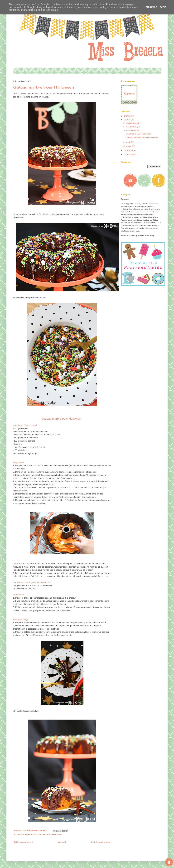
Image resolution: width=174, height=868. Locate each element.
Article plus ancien (101, 842)
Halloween (57, 834)
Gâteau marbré (44, 834)
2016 (128, 151)
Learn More (151, 7)
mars (129, 146)
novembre (132, 127)
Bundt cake (30, 834)
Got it (163, 7)
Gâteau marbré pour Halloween (142, 137)
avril (129, 142)
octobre (131, 130)
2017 (127, 120)
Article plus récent (23, 842)
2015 (128, 154)
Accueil (62, 842)
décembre (132, 123)
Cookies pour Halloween (138, 134)
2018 (127, 116)
